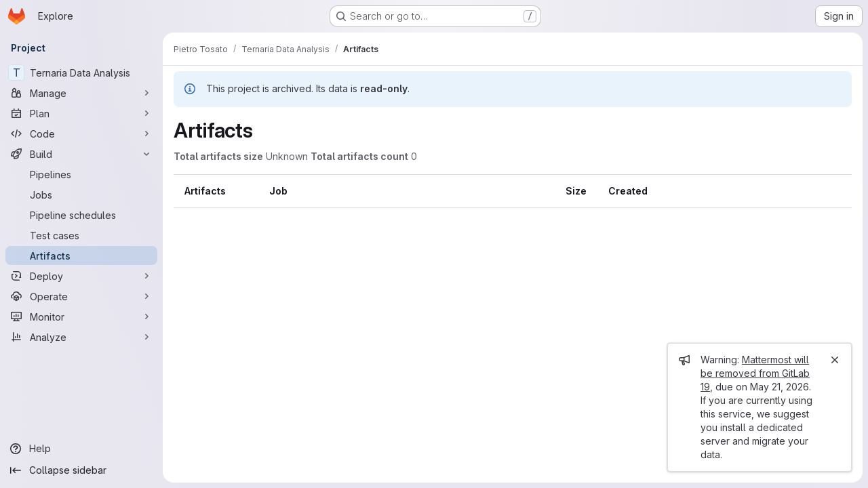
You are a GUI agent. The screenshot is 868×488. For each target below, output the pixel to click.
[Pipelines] (81, 174)
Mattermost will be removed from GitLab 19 (755, 373)
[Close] (835, 360)
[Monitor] (81, 317)
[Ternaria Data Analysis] (81, 73)
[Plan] (81, 113)
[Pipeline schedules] (81, 215)
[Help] (81, 449)
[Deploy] (81, 276)
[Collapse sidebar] (81, 470)
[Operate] (81, 296)
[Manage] (81, 93)
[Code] (81, 134)
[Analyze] (81, 337)
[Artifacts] (81, 256)
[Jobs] (81, 195)
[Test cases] (81, 235)
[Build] (81, 154)
